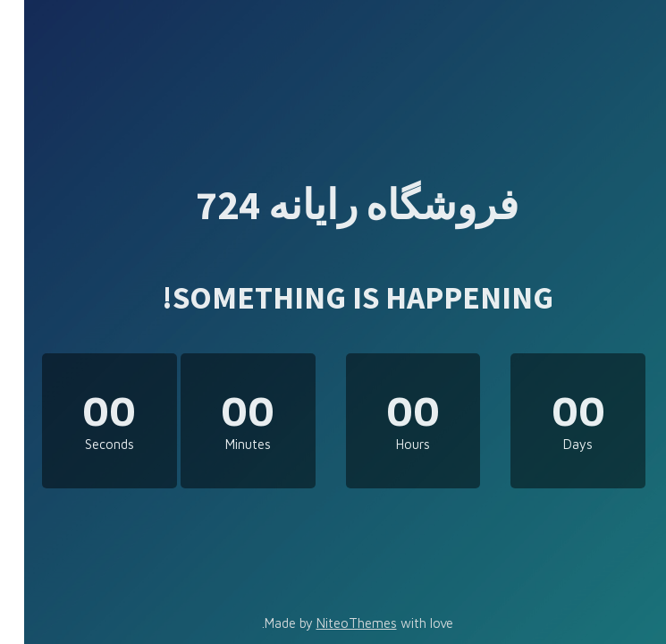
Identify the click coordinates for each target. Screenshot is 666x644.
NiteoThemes (333, 623)
